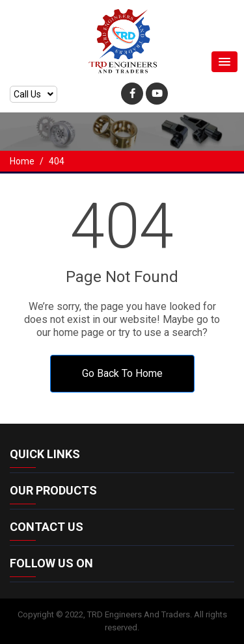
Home (22, 161)
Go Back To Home (122, 373)
